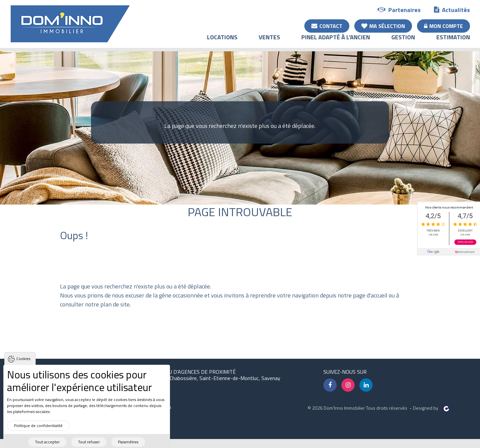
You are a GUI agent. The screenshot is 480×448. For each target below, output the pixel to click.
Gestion (403, 42)
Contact (327, 26)
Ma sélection (383, 26)
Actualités (452, 9)
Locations (222, 42)
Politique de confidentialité (38, 433)
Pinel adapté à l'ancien (336, 42)
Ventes (269, 42)
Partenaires (399, 9)
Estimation (453, 42)
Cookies (23, 366)
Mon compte (443, 26)
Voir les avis (465, 242)
